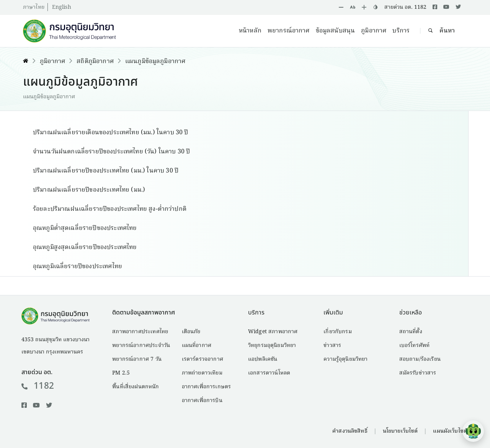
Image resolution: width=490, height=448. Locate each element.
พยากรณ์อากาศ (289, 31)
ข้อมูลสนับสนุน (336, 31)
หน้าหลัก (250, 31)
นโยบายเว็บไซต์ (400, 431)
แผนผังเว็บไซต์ (450, 431)
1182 (38, 386)
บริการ (401, 31)
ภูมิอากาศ (374, 31)
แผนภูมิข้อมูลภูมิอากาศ (155, 62)
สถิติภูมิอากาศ (95, 62)
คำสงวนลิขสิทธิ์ (350, 431)
